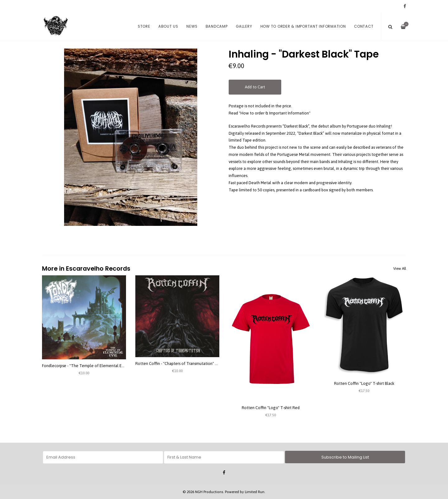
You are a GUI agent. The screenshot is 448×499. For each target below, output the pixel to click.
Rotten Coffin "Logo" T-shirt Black (364, 383)
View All (400, 268)
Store (144, 26)
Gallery (244, 26)
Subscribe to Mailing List (345, 457)
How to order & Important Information (303, 26)
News (192, 26)
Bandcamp (217, 26)
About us (168, 26)
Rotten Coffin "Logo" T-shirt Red (271, 408)
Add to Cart (255, 87)
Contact (364, 26)
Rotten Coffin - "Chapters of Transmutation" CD (178, 364)
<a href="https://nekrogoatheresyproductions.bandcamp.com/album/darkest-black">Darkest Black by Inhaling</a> (317, 218)
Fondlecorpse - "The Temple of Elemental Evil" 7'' (87, 366)
